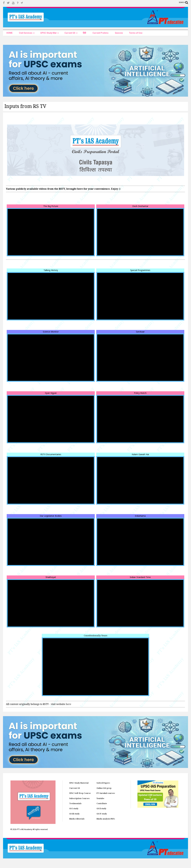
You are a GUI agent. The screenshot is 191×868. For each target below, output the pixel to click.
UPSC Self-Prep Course (80, 793)
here (68, 704)
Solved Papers (103, 783)
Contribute (102, 804)
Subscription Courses (79, 798)
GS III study (74, 814)
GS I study (74, 809)
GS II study (101, 809)
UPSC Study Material (79, 783)
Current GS (75, 788)
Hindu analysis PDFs (106, 819)
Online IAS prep (104, 788)
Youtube (100, 798)
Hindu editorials (77, 819)
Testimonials (75, 804)
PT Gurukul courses (106, 793)
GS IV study (102, 814)
